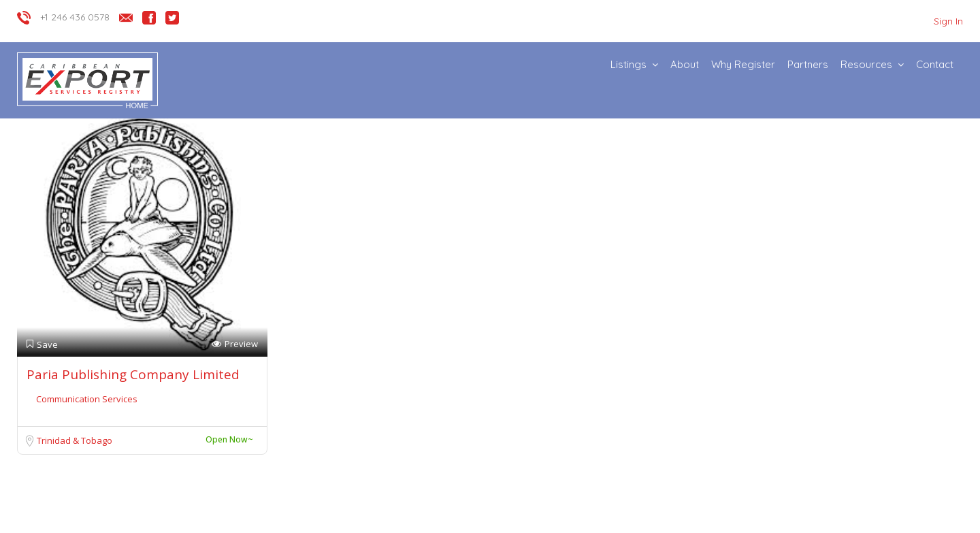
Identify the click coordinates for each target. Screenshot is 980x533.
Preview (235, 344)
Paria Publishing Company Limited (133, 374)
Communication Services (87, 399)
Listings (628, 64)
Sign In (948, 21)
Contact (935, 64)
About (685, 64)
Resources (866, 64)
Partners (808, 64)
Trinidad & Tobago (75, 440)
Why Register (743, 64)
